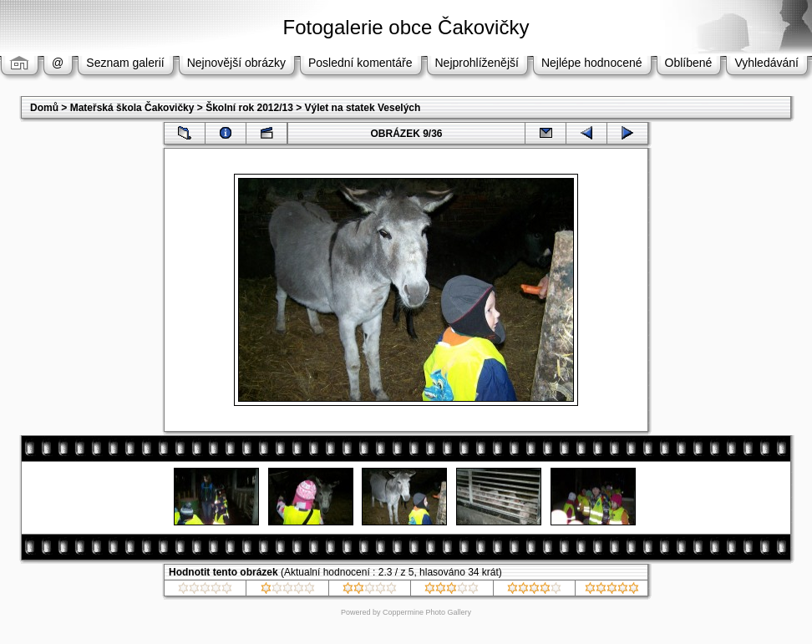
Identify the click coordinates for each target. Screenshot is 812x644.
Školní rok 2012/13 (249, 108)
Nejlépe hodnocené (592, 63)
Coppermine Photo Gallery (427, 612)
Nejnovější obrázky (236, 63)
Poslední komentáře (360, 63)
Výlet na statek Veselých (363, 108)
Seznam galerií (125, 63)
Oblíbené (689, 63)
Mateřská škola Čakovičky (132, 108)
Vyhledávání (766, 63)
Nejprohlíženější (477, 63)
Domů (44, 108)
